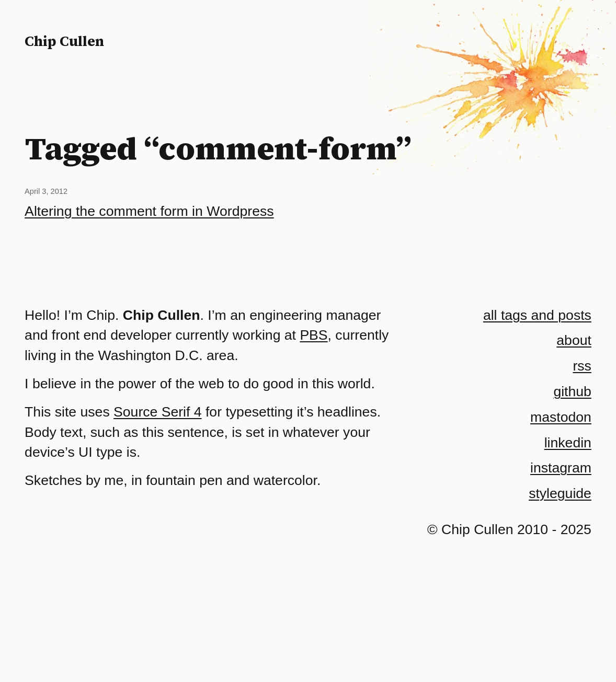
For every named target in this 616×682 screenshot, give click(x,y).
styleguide (560, 493)
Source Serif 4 (158, 412)
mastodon (561, 417)
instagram (561, 468)
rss (582, 366)
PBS (313, 335)
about (574, 340)
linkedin (568, 443)
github (572, 391)
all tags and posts (537, 315)
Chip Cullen (64, 41)
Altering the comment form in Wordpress (149, 211)
